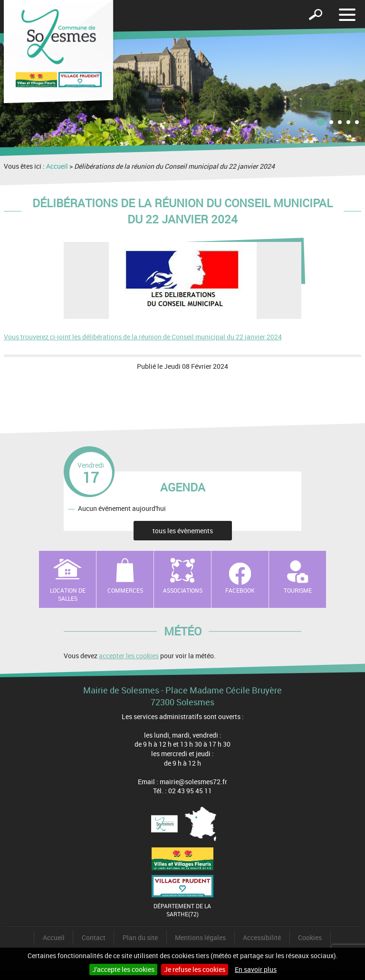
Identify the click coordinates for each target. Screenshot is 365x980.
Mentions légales (200, 937)
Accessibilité (262, 937)
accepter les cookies (129, 656)
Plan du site (140, 937)
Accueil (57, 166)
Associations (183, 590)
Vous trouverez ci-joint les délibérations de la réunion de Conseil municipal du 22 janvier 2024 (143, 337)
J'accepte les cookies (123, 969)
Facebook (240, 590)
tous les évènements (183, 531)
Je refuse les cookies (195, 969)
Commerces (125, 590)
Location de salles (68, 594)
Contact (94, 937)
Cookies (310, 937)
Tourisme (298, 590)
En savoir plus (256, 969)
